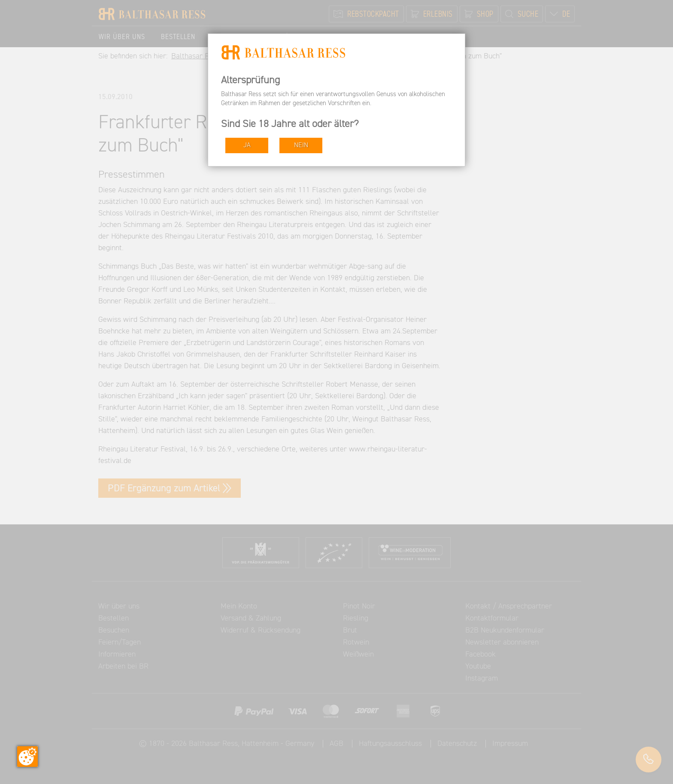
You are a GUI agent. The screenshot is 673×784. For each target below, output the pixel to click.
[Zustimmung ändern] (27, 757)
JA (247, 145)
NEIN (301, 145)
